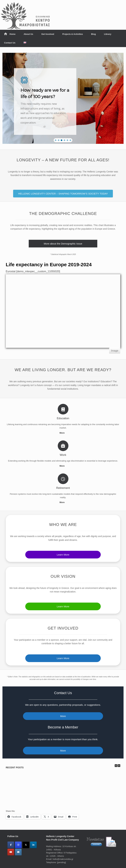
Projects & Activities (73, 34)
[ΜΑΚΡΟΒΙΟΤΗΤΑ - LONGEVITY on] (26, 852)
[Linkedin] (33, 845)
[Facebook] (11, 845)
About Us (28, 34)
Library (108, 34)
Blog (93, 34)
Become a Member (63, 727)
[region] (63, 98)
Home (10, 34)
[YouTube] (11, 852)
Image (115, 351)
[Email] (18, 852)
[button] (56, 140)
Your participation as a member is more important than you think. (63, 739)
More (63, 433)
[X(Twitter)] (26, 845)
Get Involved (48, 34)
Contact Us (10, 43)
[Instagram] (18, 845)
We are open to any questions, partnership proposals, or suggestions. (63, 705)
